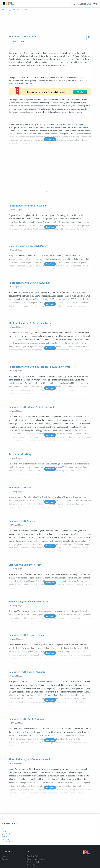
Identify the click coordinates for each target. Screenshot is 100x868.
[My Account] (96, 4)
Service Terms (32, 855)
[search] (90, 4)
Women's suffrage (7, 821)
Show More (50, 126)
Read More (50, 214)
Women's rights (6, 829)
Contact (5, 846)
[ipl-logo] (10, 5)
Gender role (5, 826)
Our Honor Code (33, 849)
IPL (3, 10)
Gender (4, 818)
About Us (5, 843)
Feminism (5, 824)
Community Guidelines (36, 846)
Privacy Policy (32, 852)
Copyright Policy (33, 843)
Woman (12, 84)
